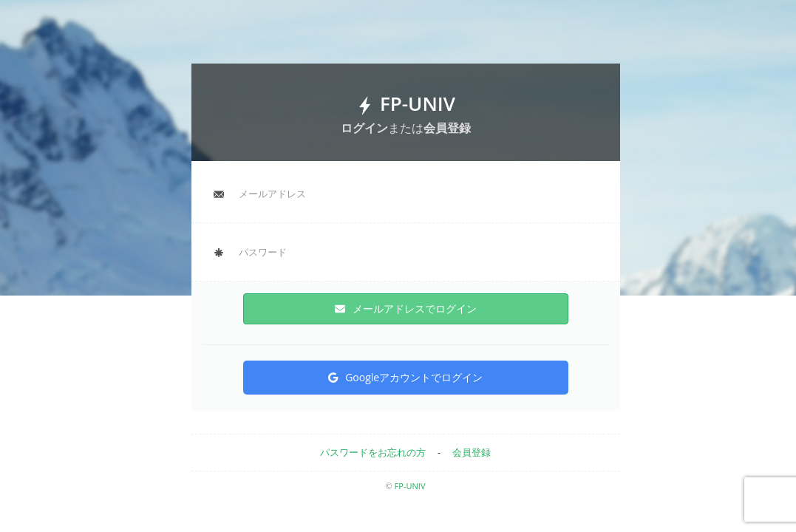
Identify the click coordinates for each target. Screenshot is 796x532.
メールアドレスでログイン (406, 308)
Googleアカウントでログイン (405, 377)
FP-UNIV (410, 486)
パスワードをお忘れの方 (373, 452)
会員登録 (472, 452)
